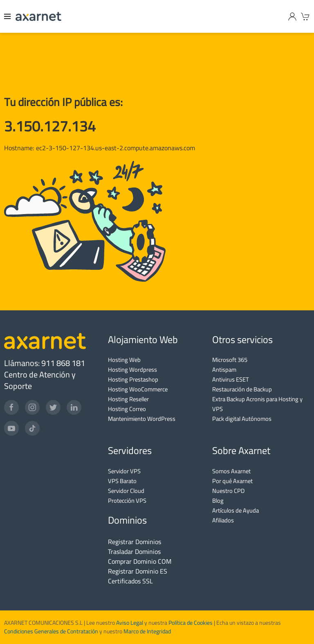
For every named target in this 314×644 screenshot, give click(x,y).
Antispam (224, 369)
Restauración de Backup (242, 389)
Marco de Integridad (147, 631)
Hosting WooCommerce (138, 389)
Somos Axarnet (231, 471)
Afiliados (223, 520)
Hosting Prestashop (133, 379)
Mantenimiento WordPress (142, 419)
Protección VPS (127, 501)
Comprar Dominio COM (140, 561)
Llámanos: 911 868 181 (45, 363)
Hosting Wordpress (132, 369)
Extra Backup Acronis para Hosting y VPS (257, 404)
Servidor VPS (124, 471)
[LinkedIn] (74, 407)
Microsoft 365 (230, 360)
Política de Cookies (191, 623)
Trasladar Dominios (134, 551)
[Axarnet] (38, 16)
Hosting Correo (127, 409)
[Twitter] (53, 407)
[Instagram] (32, 407)
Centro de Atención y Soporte (40, 380)
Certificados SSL (130, 581)
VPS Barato (122, 481)
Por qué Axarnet (232, 481)
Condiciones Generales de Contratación (51, 631)
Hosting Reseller (128, 399)
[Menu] (8, 16)
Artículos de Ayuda (235, 510)
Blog (218, 501)
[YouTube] (11, 428)
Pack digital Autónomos (242, 419)
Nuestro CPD (228, 491)
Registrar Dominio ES (138, 571)
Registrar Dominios (135, 542)
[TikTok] (32, 428)
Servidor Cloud (126, 491)
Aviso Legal (129, 623)
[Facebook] (11, 407)
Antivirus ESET (231, 379)
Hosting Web (124, 360)
